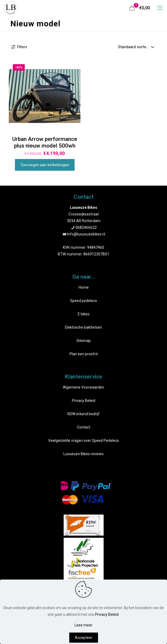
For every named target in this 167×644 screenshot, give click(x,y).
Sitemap (84, 341)
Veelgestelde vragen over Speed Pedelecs (84, 441)
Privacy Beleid (84, 401)
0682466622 (86, 227)
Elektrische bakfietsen (83, 327)
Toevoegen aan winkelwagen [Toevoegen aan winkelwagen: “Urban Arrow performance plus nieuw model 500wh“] (45, 165)
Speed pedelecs (83, 301)
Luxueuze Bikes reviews (83, 454)
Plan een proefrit (84, 354)
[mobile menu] (160, 8)
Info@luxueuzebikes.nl (86, 234)
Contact (84, 427)
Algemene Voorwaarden (83, 387)
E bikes (84, 314)
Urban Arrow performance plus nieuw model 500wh (45, 142)
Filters (19, 47)
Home (84, 287)
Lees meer (83, 625)
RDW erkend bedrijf (83, 414)
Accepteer (84, 638)
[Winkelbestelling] (137, 47)
